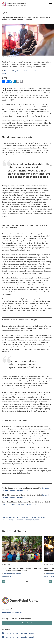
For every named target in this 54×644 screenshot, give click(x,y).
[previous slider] (50, 582)
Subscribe (26, 623)
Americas (25, 517)
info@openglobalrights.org (12, 613)
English (9, 633)
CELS (4, 100)
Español (4, 74)
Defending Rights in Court (11, 517)
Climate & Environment (37, 517)
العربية (31, 633)
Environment (19, 520)
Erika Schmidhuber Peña (30, 71)
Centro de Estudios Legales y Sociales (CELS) (19, 504)
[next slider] (4, 582)
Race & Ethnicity (7, 520)
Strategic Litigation (32, 520)
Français (11, 576)
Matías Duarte (8, 71)
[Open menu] (51, 4)
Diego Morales (17, 71)
